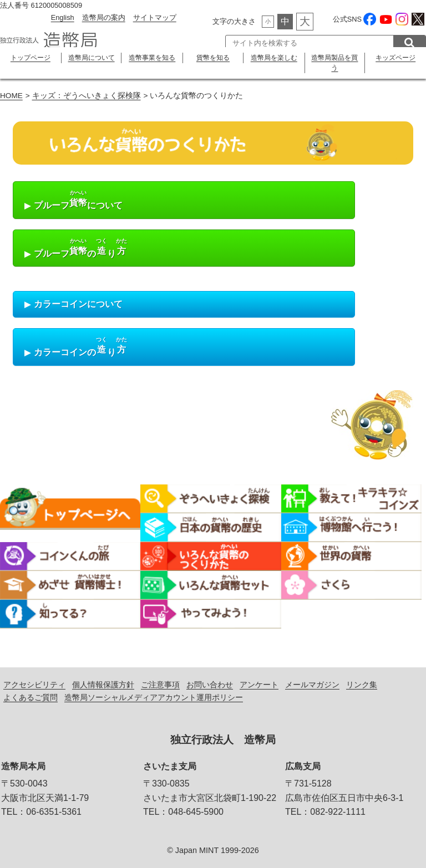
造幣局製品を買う (334, 63)
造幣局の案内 (104, 17)
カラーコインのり (74, 348)
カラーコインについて (72, 305)
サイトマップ (155, 17)
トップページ (31, 58)
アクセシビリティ (34, 685)
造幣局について (92, 58)
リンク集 (362, 685)
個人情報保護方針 (103, 685)
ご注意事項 (160, 685)
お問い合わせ (210, 685)
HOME (11, 96)
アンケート (259, 685)
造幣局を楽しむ (274, 58)
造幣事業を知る (152, 58)
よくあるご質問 (31, 697)
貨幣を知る (213, 58)
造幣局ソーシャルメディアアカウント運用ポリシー (154, 697)
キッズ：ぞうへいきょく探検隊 (87, 96)
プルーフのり (74, 249)
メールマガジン (312, 685)
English (63, 17)
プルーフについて (72, 201)
